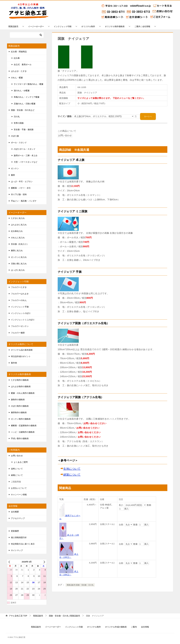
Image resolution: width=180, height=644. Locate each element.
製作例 (14, 363)
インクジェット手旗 (20, 307)
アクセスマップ (18, 518)
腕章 (13, 175)
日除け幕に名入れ (19, 264)
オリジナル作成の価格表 (116, 627)
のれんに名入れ (18, 238)
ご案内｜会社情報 (142, 26)
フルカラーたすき (19, 287)
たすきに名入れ (18, 218)
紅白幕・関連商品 (19, 52)
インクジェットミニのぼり (23, 320)
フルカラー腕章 (18, 333)
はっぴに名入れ (18, 270)
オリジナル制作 (88, 26)
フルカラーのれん (19, 300)
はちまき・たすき (19, 71)
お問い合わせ (17, 456)
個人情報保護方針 (19, 537)
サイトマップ (17, 550)
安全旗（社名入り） (20, 244)
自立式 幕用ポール (23, 65)
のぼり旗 (15, 136)
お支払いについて (19, 488)
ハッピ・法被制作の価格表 (23, 432)
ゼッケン (15, 168)
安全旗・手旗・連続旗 (24, 129)
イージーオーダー (36, 26)
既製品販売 (13, 26)
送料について (17, 469)
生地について (72, 469)
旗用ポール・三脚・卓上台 (26, 155)
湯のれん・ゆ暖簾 (22, 91)
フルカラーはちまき (20, 294)
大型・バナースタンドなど (26, 162)
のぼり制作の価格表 (20, 406)
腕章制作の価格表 (19, 412)
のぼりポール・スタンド (25, 149)
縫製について (72, 475)
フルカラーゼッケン (20, 326)
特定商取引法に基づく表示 (23, 544)
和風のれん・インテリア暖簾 (27, 97)
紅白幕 (17, 58)
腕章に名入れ (17, 251)
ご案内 (134, 627)
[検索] (27, 35)
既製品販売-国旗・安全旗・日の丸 (80, 585)
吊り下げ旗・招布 (19, 194)
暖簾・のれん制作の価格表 (23, 393)
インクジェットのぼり (21, 313)
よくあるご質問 (21, 462)
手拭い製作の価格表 (20, 438)
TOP (18, 616)
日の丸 (17, 117)
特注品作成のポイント (21, 356)
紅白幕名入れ (17, 231)
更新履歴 (15, 531)
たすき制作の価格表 (20, 380)
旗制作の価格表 (18, 400)
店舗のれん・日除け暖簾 (25, 104)
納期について (17, 475)
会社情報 (145, 627)
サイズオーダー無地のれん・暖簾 (29, 84)
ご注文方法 (16, 482)
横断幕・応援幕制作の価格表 (24, 426)
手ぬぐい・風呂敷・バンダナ (24, 201)
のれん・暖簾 (17, 78)
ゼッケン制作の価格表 (21, 419)
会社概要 (15, 512)
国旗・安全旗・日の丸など (23, 110)
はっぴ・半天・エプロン (22, 181)
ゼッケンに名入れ (19, 257)
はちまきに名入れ (19, 225)
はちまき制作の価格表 (21, 386)
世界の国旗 (19, 123)
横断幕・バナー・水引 (21, 188)
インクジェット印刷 (63, 26)
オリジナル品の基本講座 (22, 350)
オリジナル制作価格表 (115, 26)
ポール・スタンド (19, 143)
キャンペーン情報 (19, 495)
